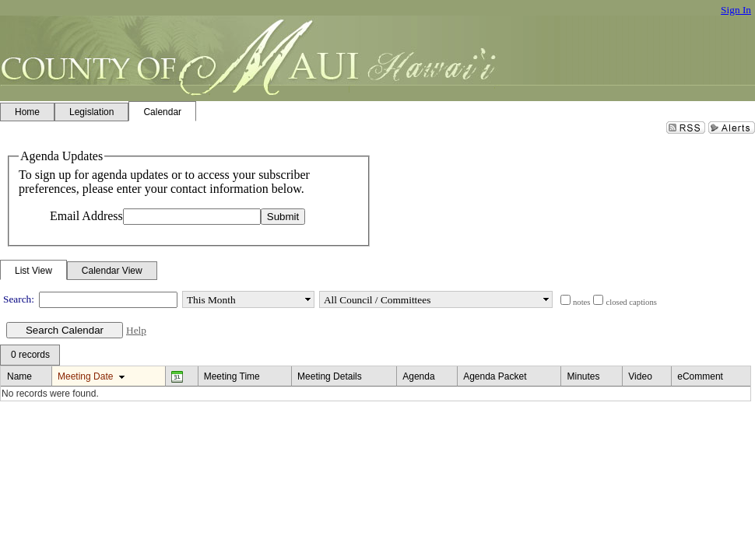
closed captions (631, 302)
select (307, 299)
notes (582, 302)
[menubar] (30, 355)
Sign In (736, 10)
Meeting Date (85, 376)
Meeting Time (232, 376)
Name (19, 376)
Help (136, 330)
